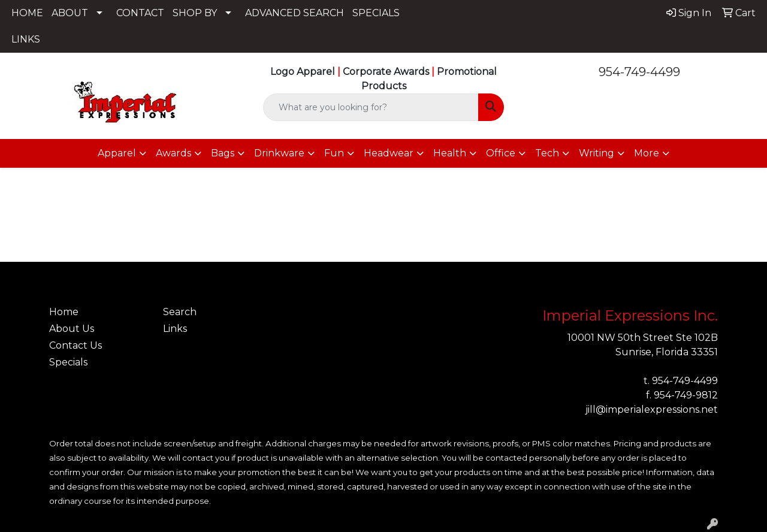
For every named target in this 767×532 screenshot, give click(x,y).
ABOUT (70, 13)
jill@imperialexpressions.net (652, 409)
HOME (27, 13)
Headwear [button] (389, 153)
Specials (68, 362)
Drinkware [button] (279, 153)
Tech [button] (547, 153)
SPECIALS (376, 13)
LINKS (26, 39)
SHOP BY (195, 13)
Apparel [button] (117, 153)
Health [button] (450, 153)
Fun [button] (334, 153)
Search (180, 312)
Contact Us (76, 345)
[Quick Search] (371, 107)
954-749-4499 (639, 72)
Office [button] (501, 153)
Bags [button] (223, 153)
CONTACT (140, 13)
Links (175, 329)
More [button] (647, 153)
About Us (72, 329)
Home (64, 312)
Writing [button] (597, 153)
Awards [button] (173, 153)
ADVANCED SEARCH (295, 13)
